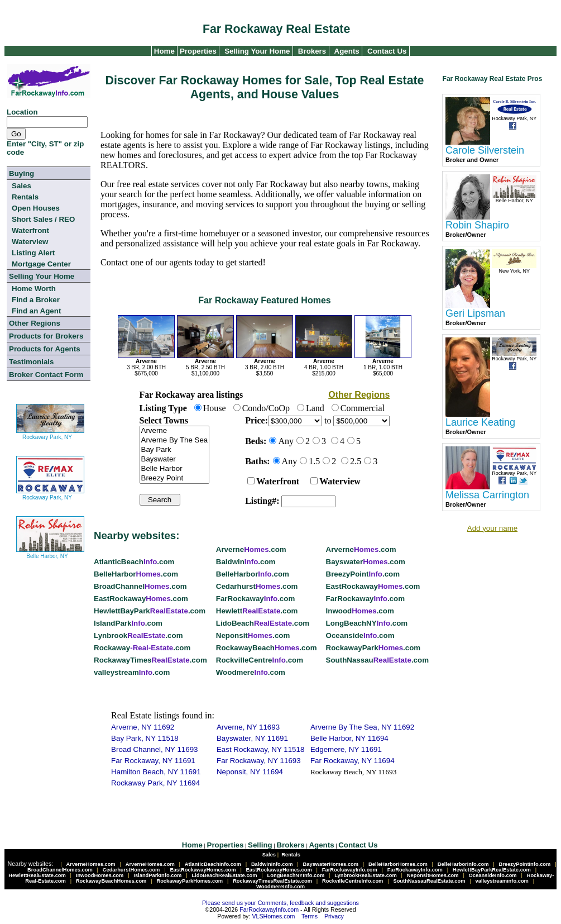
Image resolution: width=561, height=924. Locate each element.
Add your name (492, 528)
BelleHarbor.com (136, 574)
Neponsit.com (253, 635)
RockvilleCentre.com (260, 660)
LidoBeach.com (263, 623)
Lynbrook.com (138, 635)
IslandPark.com (128, 623)
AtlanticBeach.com (134, 562)
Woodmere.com (251, 672)
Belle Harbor (175, 469)
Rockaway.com (142, 648)
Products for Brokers (46, 336)
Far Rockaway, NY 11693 (259, 761)
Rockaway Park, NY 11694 (155, 783)
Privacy (334, 916)
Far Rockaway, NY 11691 (153, 761)
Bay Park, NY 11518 (145, 738)
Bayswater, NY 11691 (252, 738)
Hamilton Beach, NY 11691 (156, 772)
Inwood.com (360, 611)
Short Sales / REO (43, 219)
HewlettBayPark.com (150, 611)
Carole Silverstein (485, 150)
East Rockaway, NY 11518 (260, 749)
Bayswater (175, 459)
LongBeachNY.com (367, 623)
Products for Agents (45, 349)
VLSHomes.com (273, 916)
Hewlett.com (257, 611)
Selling (260, 845)
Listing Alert (33, 253)
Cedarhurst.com (257, 586)
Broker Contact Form (46, 375)
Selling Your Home (257, 51)
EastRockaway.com (373, 586)
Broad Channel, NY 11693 (154, 749)
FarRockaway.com (255, 599)
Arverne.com (251, 549)
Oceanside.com (360, 635)
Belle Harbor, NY (50, 552)
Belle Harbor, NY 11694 (349, 738)
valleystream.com (132, 672)
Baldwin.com (246, 562)
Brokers (312, 51)
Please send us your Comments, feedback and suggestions (280, 903)
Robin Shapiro (477, 225)
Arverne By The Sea (175, 440)
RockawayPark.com (373, 648)
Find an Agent (36, 311)
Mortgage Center (41, 264)
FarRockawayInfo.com (269, 909)
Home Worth (34, 289)
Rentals (25, 197)
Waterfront (30, 230)
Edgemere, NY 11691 (346, 749)
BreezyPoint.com (363, 574)
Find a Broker (36, 300)
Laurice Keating (480, 422)
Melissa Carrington (487, 495)
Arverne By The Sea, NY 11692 (362, 727)
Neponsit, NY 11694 (250, 772)
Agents (347, 51)
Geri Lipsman (475, 313)
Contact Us (387, 51)
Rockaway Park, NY (50, 433)
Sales (21, 186)
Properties (197, 51)
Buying (21, 173)
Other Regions (35, 323)
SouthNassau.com (377, 660)
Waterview (30, 242)
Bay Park (175, 450)
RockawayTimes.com (150, 660)
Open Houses (36, 208)
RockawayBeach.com (267, 648)
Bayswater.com (366, 562)
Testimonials (31, 362)
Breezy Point (175, 478)
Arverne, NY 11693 (248, 727)
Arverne (175, 431)
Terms (310, 916)
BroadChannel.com (140, 586)
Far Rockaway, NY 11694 (353, 761)
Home (163, 51)
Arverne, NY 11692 (143, 727)
